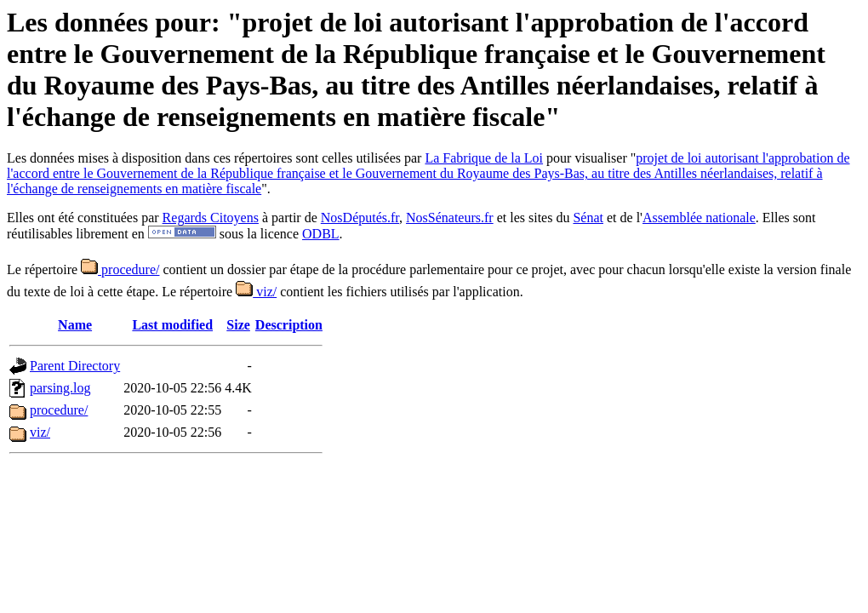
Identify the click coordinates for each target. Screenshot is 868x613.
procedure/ (120, 269)
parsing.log (60, 388)
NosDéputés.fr (360, 218)
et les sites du (534, 218)
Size (238, 325)
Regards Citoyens (211, 218)
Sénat (588, 218)
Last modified (172, 325)
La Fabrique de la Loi (484, 158)
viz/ (256, 292)
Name (75, 325)
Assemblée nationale (699, 218)
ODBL (321, 234)
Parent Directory (75, 366)
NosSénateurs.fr (450, 218)
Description (289, 325)
